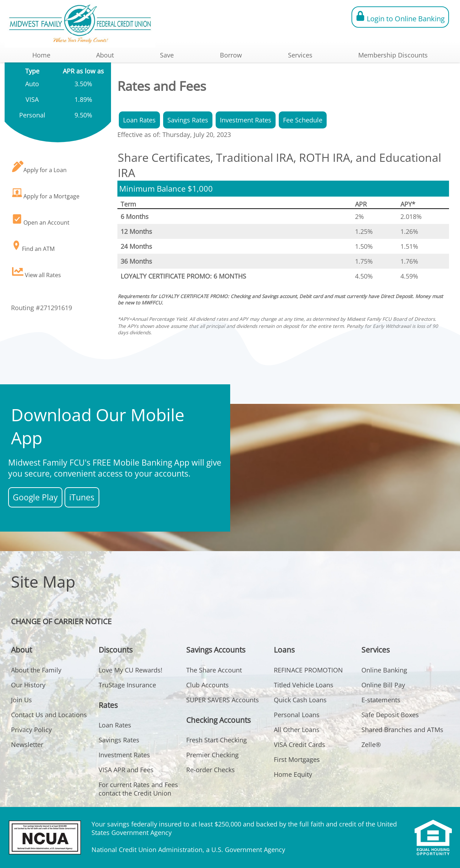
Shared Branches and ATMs (402, 730)
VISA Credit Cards (300, 745)
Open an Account (41, 220)
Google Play (35, 497)
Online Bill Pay (383, 685)
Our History (28, 685)
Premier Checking (212, 755)
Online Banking (384, 670)
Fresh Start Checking (217, 740)
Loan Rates (139, 120)
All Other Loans (297, 730)
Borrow (231, 55)
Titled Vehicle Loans (304, 685)
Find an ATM (33, 246)
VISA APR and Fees (126, 770)
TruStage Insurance (127, 685)
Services (300, 55)
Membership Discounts (393, 55)
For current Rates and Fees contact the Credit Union (138, 789)
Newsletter (27, 745)
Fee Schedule (303, 120)
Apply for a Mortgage (46, 194)
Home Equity (293, 774)
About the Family (36, 670)
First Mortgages (297, 759)
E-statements (381, 700)
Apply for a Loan (39, 167)
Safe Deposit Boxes (390, 715)
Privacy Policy (31, 730)
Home (41, 55)
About (105, 55)
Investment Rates (246, 120)
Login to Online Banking (400, 17)
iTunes (82, 497)
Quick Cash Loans (300, 700)
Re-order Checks (210, 770)
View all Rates (37, 272)
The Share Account (214, 670)
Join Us (21, 700)
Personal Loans (297, 715)
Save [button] (167, 55)
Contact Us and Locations (49, 715)
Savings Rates (188, 120)
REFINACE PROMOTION (308, 670)
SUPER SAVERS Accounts (223, 700)
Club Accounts (207, 685)
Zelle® (371, 745)
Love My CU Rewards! (131, 670)
